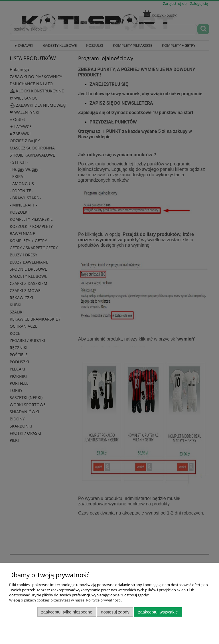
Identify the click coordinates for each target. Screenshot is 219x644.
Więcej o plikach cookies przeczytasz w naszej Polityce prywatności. (66, 600)
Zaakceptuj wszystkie (158, 612)
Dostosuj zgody (115, 612)
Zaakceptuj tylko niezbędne (67, 612)
